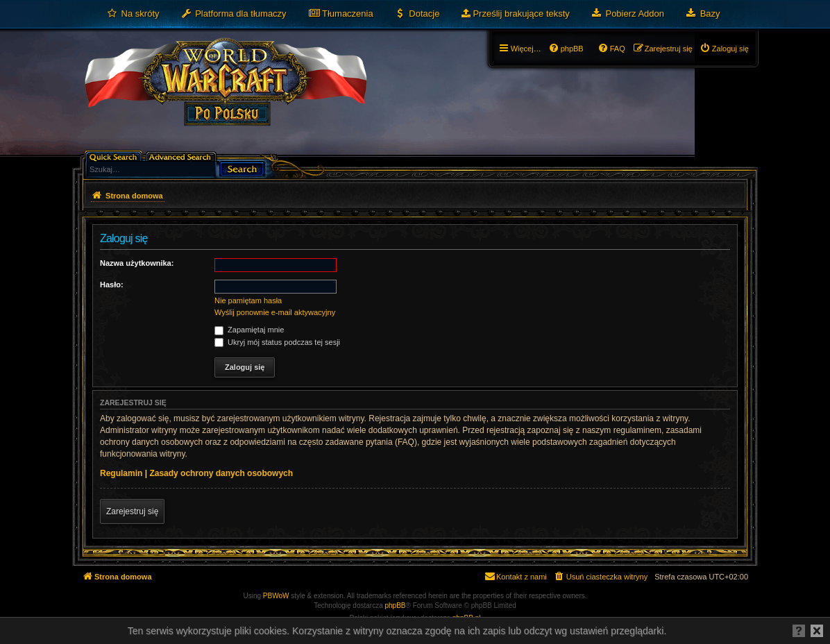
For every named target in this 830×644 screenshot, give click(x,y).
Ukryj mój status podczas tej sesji (277, 342)
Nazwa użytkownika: (137, 263)
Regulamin (121, 473)
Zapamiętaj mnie (249, 330)
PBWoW (276, 596)
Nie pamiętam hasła (248, 300)
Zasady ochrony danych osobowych (221, 473)
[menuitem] (133, 14)
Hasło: (112, 285)
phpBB (396, 605)
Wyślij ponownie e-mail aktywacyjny (275, 312)
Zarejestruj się (132, 511)
